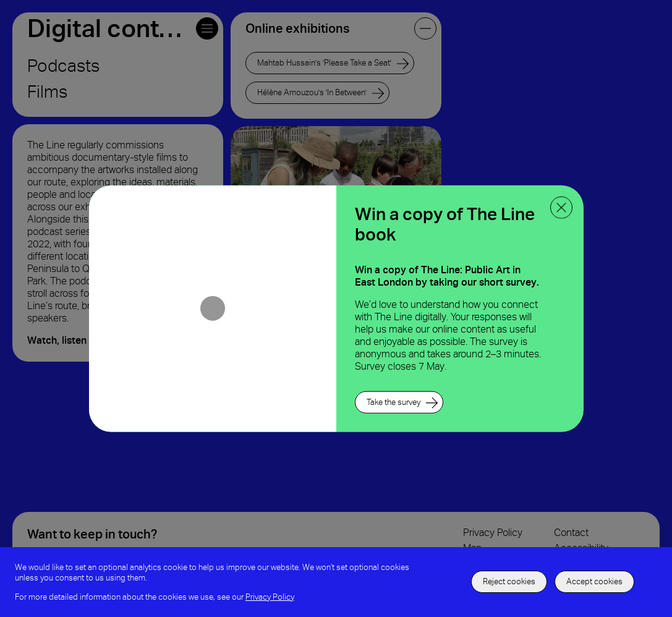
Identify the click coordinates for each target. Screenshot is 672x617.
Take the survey (393, 402)
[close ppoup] (561, 208)
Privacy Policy (270, 597)
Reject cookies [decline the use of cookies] (509, 581)
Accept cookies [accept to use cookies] (594, 581)
